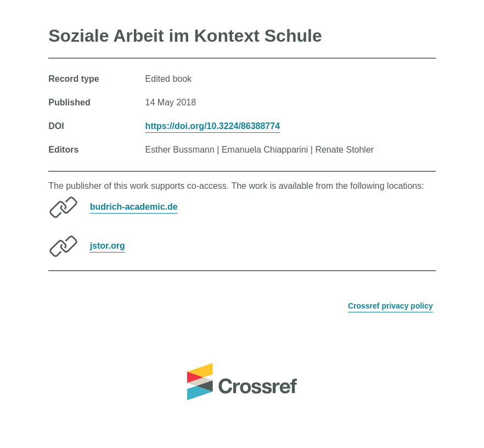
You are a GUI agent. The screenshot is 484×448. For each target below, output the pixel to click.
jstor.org (108, 246)
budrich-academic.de (134, 207)
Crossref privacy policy (390, 306)
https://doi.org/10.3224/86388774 (213, 126)
